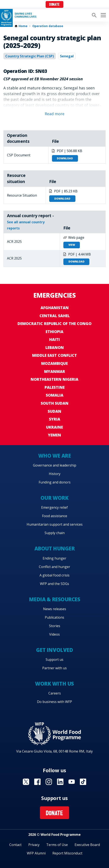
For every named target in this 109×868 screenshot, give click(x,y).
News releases (55, 609)
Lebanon (55, 347)
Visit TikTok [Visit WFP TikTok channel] (83, 782)
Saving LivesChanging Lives (25, 15)
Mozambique (54, 363)
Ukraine (54, 427)
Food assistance (55, 516)
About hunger (54, 548)
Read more (55, 114)
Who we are (54, 456)
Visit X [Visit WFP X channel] (26, 782)
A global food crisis (54, 575)
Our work (54, 498)
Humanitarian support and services (55, 524)
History (55, 474)
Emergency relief (54, 507)
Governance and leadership (55, 465)
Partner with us (54, 668)
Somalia (55, 395)
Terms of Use (57, 845)
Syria (55, 419)
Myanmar (55, 371)
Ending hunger (54, 558)
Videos (54, 634)
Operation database (48, 26)
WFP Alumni (36, 853)
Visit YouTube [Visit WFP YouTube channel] (72, 782)
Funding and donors (55, 482)
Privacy (34, 845)
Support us (54, 660)
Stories (55, 626)
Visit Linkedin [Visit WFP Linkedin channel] (60, 782)
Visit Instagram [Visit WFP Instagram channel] (49, 782)
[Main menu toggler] (103, 15)
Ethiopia (54, 332)
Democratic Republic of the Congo (54, 324)
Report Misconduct (67, 853)
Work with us (54, 684)
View (72, 245)
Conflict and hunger (54, 567)
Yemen (54, 435)
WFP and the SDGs (54, 584)
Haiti (54, 339)
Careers (55, 693)
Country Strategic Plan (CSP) (30, 56)
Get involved (54, 650)
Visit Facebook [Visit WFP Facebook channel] (37, 782)
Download (65, 158)
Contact (15, 845)
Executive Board (87, 845)
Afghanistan (55, 308)
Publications (54, 617)
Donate (54, 5)
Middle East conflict (54, 355)
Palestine (55, 387)
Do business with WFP (54, 702)
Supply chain (55, 533)
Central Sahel (55, 316)
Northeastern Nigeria (54, 379)
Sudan (54, 411)
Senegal (67, 56)
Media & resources (55, 599)
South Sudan (55, 403)
